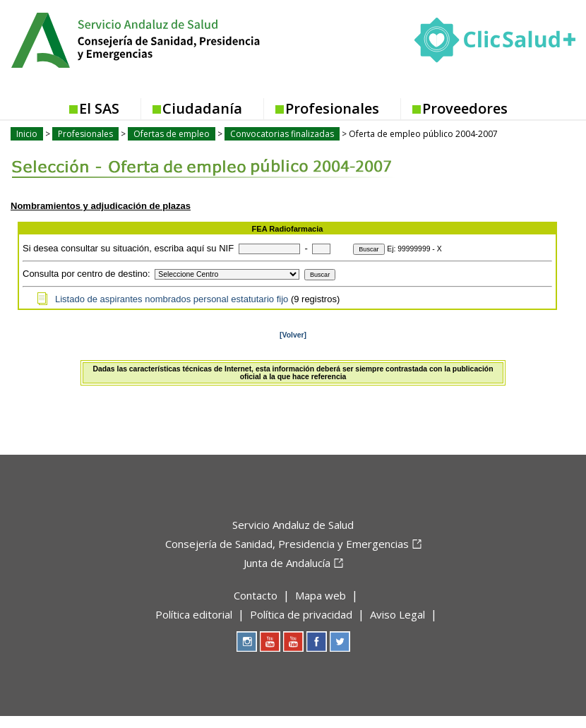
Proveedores (465, 108)
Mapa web (321, 595)
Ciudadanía (202, 108)
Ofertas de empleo (172, 134)
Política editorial (194, 614)
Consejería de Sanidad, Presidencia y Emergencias (287, 544)
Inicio (27, 134)
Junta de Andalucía (287, 563)
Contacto (256, 595)
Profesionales (332, 108)
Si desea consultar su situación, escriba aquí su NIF (128, 248)
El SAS (99, 108)
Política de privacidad (301, 614)
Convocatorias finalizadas (282, 134)
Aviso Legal (397, 614)
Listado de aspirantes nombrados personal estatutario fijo (172, 299)
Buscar (369, 249)
